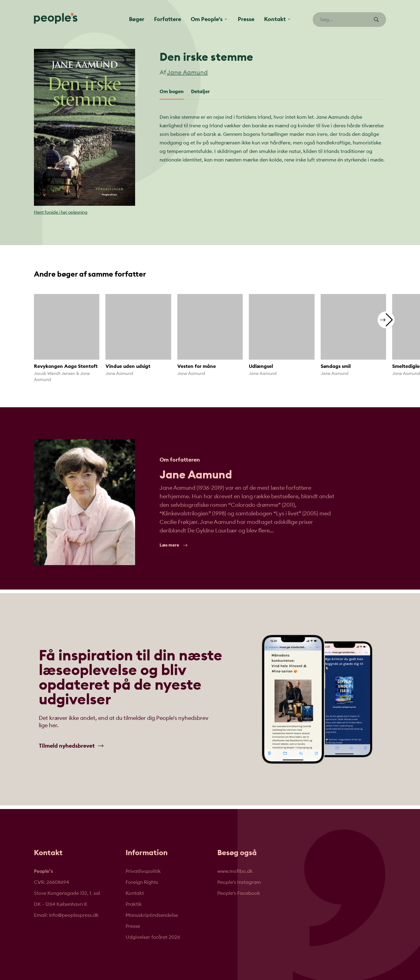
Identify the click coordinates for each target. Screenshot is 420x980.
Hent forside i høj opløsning (61, 212)
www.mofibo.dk (235, 871)
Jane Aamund (187, 73)
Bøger (137, 19)
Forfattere (168, 19)
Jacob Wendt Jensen (55, 374)
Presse (246, 19)
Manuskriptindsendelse (152, 915)
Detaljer (200, 92)
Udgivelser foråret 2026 (153, 937)
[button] (386, 320)
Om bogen (172, 92)
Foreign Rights (142, 882)
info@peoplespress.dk (74, 915)
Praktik (134, 904)
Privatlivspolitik (143, 871)
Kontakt (135, 893)
